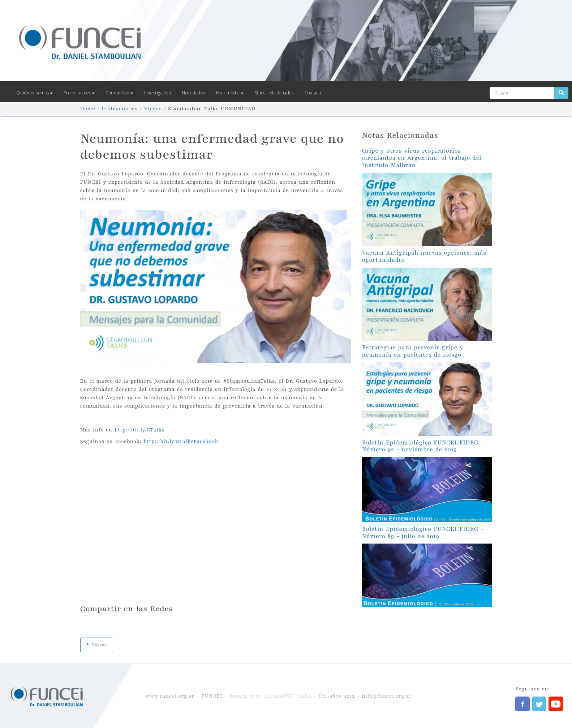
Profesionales (79, 93)
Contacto (313, 93)
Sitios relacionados (274, 93)
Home (88, 109)
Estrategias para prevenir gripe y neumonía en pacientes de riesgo (413, 351)
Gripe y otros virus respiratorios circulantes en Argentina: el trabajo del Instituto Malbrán (422, 158)
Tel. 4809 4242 (337, 696)
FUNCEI (212, 696)
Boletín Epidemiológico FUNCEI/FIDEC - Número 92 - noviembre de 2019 (423, 446)
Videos (153, 109)
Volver (97, 645)
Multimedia (230, 93)
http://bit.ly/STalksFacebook (181, 441)
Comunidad (119, 93)
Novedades (193, 93)
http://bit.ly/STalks (140, 430)
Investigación (158, 93)
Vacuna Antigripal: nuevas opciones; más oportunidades (424, 256)
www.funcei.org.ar (170, 696)
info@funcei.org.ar (387, 696)
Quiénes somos (35, 93)
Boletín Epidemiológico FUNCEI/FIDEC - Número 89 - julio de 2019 (423, 533)
